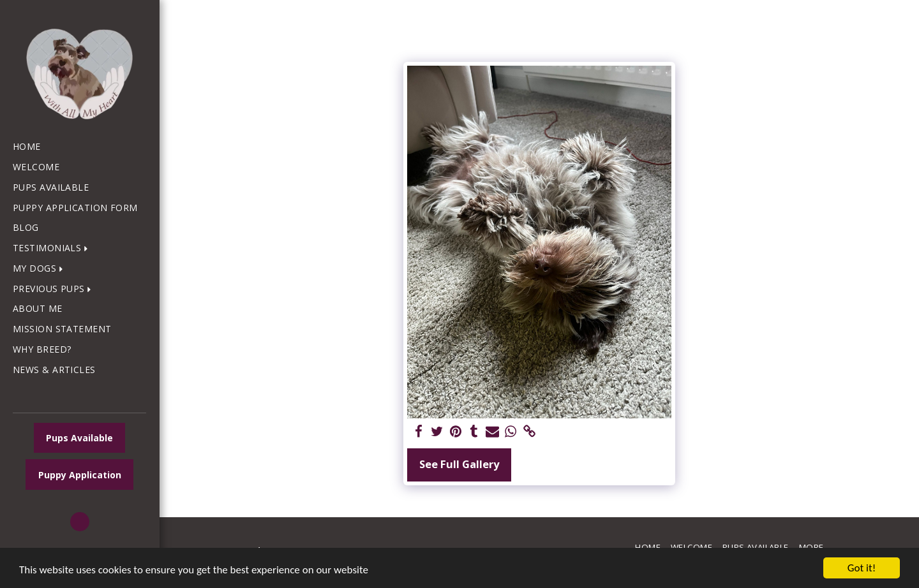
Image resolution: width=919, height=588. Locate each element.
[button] (53, 248)
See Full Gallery (459, 464)
